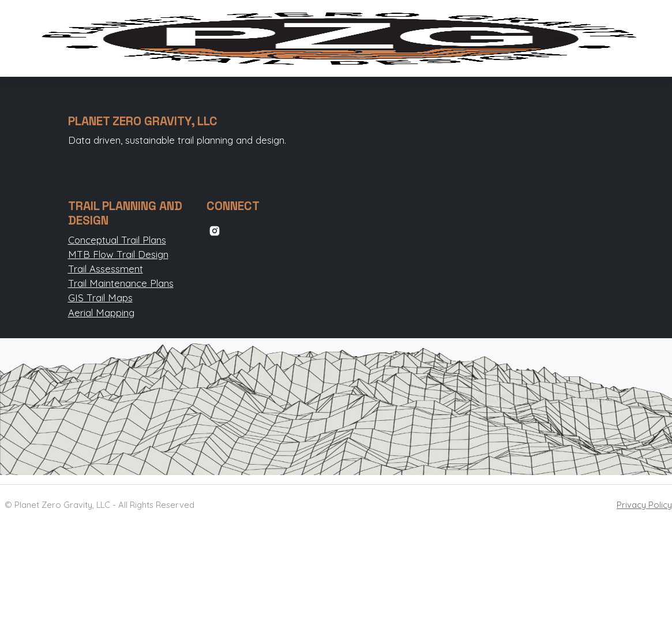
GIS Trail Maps (100, 298)
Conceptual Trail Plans (117, 240)
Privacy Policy (644, 505)
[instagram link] (215, 229)
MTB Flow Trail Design (118, 254)
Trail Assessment (106, 269)
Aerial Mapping (101, 313)
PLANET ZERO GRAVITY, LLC (143, 121)
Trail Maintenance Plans (121, 283)
